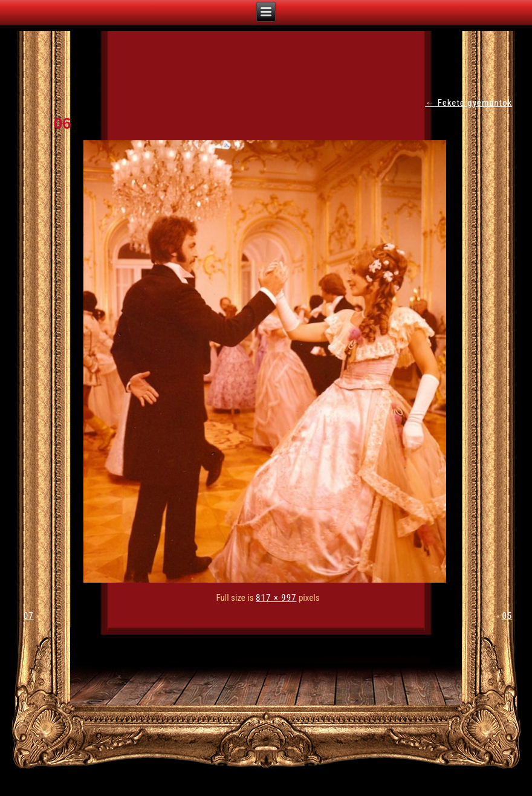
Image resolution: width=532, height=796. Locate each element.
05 (507, 616)
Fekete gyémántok (469, 103)
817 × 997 (276, 598)
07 (29, 616)
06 (63, 123)
